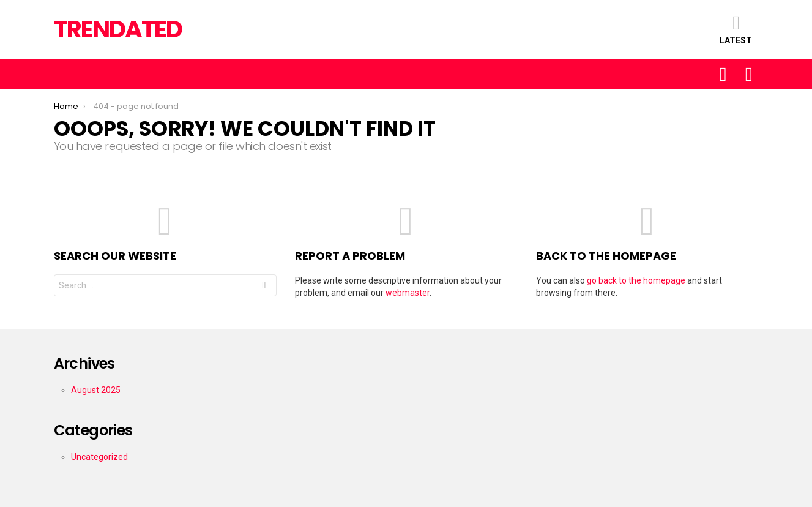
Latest (736, 29)
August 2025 (96, 390)
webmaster (408, 293)
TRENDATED (118, 29)
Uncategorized (99, 457)
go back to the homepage (636, 280)
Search (264, 287)
